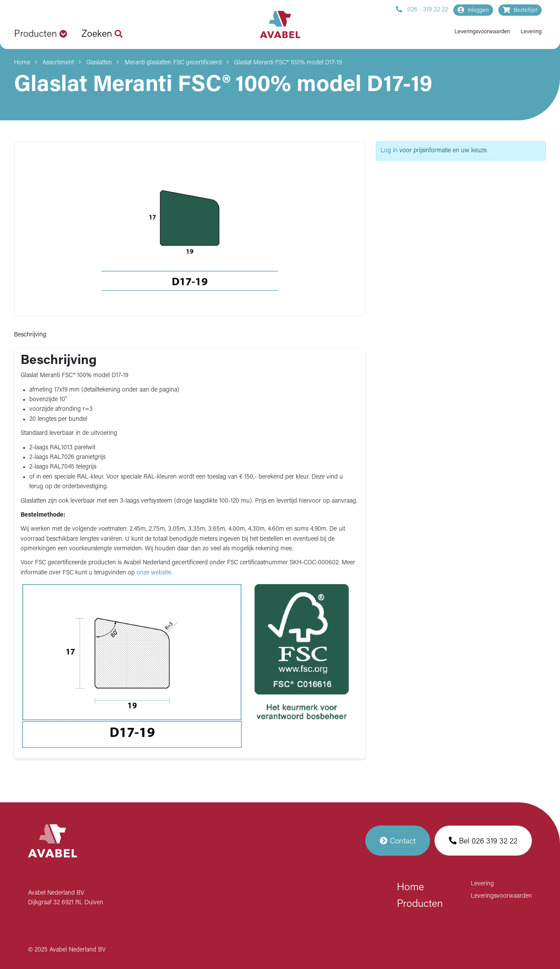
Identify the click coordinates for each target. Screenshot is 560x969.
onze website (154, 573)
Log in (389, 151)
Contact (398, 841)
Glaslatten (99, 63)
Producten (420, 904)
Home (22, 63)
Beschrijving (30, 335)
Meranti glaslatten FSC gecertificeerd (173, 63)
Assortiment (58, 63)
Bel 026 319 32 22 (483, 841)
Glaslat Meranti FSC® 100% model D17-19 (288, 63)
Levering (531, 32)
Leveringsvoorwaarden (482, 32)
